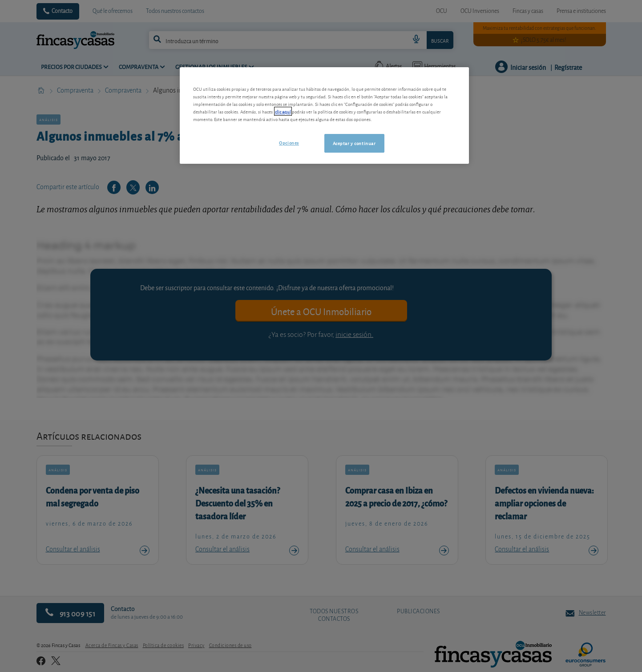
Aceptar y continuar (354, 143)
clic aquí (283, 111)
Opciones (289, 142)
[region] (324, 115)
